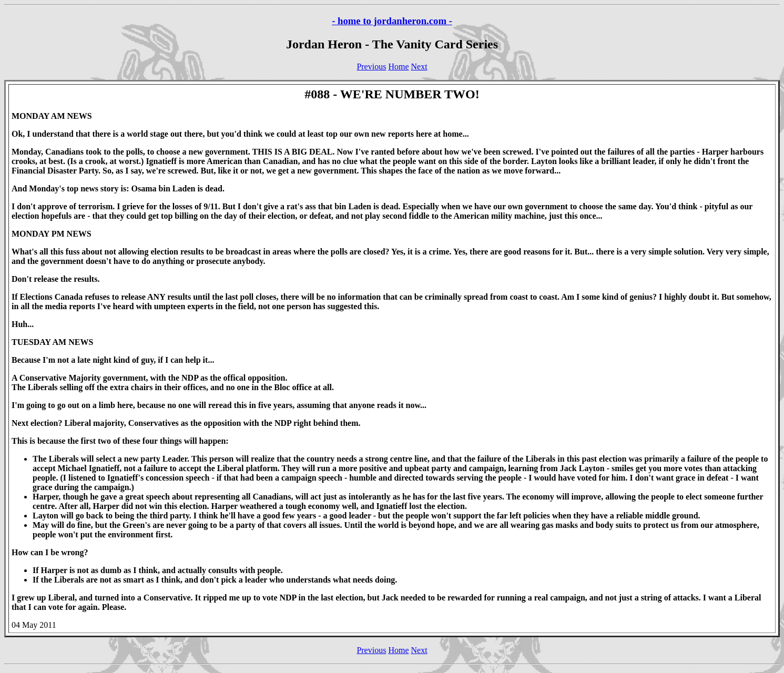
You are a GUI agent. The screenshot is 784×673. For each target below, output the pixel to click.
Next (419, 67)
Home (398, 67)
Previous (371, 67)
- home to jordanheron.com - (392, 21)
